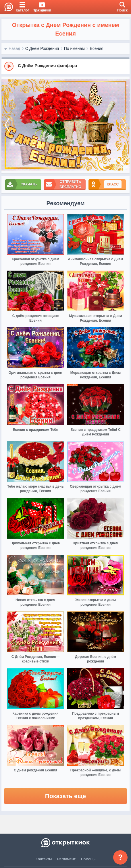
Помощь (88, 859)
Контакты (44, 859)
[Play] (9, 66)
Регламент (66, 859)
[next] (124, 125)
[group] (65, 66)
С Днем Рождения (42, 48)
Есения (97, 48)
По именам (74, 48)
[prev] (7, 125)
